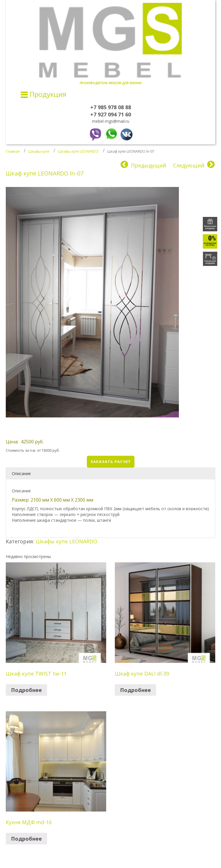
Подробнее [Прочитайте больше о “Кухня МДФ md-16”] (26, 839)
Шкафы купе (39, 151)
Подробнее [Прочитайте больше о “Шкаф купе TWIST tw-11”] (26, 690)
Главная (13, 151)
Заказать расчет (111, 462)
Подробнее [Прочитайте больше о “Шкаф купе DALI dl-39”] (135, 690)
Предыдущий (149, 165)
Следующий (189, 165)
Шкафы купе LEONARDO (78, 151)
